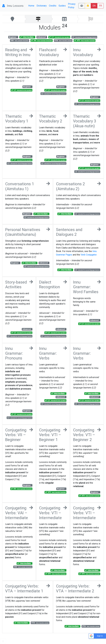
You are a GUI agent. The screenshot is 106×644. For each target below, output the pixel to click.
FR (100, 6)
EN (94, 6)
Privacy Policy (72, 6)
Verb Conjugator (89, 255)
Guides (62, 6)
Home (31, 6)
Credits (53, 6)
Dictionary (42, 6)
